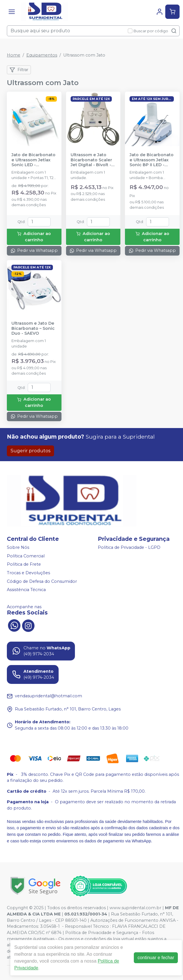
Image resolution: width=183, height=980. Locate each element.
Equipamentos (42, 55)
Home (14, 55)
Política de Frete (24, 564)
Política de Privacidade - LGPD (129, 547)
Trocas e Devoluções (28, 573)
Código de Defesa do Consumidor (42, 581)
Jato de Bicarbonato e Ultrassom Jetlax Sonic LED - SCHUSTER (33, 160)
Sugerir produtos (30, 451)
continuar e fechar (156, 958)
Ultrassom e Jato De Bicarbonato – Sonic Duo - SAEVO (33, 328)
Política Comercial (26, 556)
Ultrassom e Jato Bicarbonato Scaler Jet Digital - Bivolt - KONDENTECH (91, 160)
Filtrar (19, 70)
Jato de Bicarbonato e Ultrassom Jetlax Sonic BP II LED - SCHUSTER (152, 160)
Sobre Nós (18, 547)
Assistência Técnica (26, 590)
